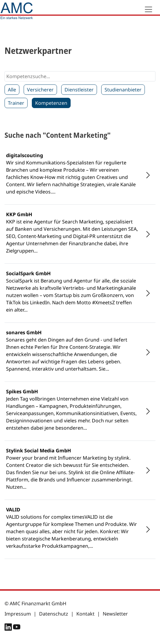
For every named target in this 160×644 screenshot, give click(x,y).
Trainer (16, 103)
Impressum (18, 614)
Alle (12, 90)
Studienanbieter (123, 90)
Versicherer (40, 90)
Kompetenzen (51, 103)
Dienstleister (79, 90)
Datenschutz (54, 614)
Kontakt (85, 614)
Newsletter (115, 614)
